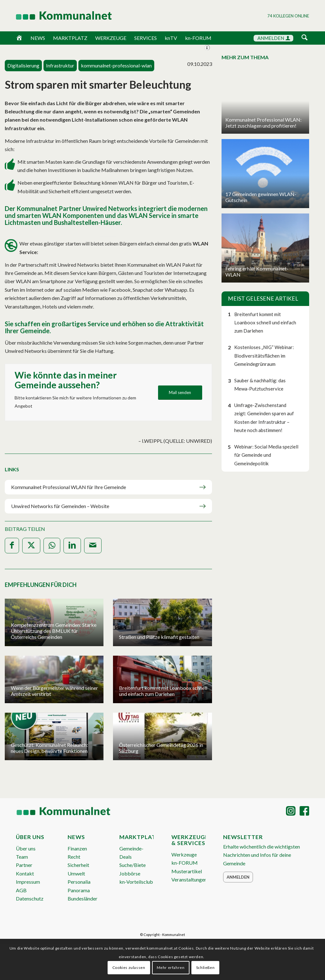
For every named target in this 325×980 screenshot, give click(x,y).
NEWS (38, 38)
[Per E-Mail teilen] (93, 546)
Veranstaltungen (189, 879)
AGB (21, 890)
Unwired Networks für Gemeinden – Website (60, 506)
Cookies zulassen (129, 967)
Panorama (79, 890)
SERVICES (146, 38)
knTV (171, 38)
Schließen (205, 967)
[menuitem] (305, 38)
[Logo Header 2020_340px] (56, 16)
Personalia (79, 882)
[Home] (19, 38)
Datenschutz (30, 898)
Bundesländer (83, 898)
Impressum (28, 882)
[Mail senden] (180, 393)
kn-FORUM (198, 38)
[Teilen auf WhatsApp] (52, 546)
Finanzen (77, 848)
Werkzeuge (184, 854)
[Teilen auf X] (31, 546)
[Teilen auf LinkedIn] (72, 546)
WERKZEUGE (111, 38)
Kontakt (25, 873)
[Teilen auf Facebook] (12, 546)
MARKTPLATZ (70, 38)
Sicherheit (78, 865)
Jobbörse (130, 873)
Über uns (26, 848)
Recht (74, 857)
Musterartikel (187, 871)
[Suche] (305, 38)
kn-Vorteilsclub (136, 882)
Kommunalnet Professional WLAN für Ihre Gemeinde (69, 487)
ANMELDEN (274, 38)
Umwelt (76, 873)
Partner (24, 865)
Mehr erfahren (171, 967)
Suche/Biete (133, 865)
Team (22, 857)
